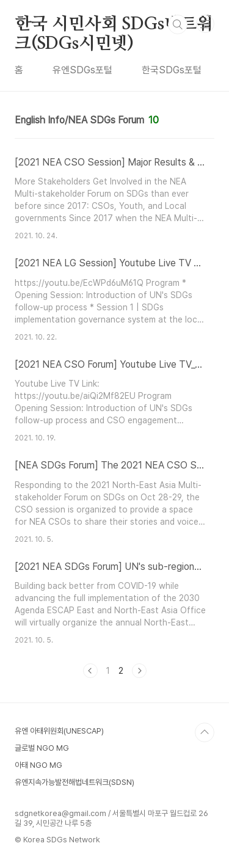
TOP (205, 732)
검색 (178, 24)
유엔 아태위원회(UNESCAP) (59, 731)
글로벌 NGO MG (42, 748)
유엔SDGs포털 (82, 70)
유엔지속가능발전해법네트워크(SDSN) (75, 782)
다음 (139, 671)
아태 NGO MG (38, 765)
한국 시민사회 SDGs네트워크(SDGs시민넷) (114, 25)
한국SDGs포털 (172, 70)
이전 (90, 671)
